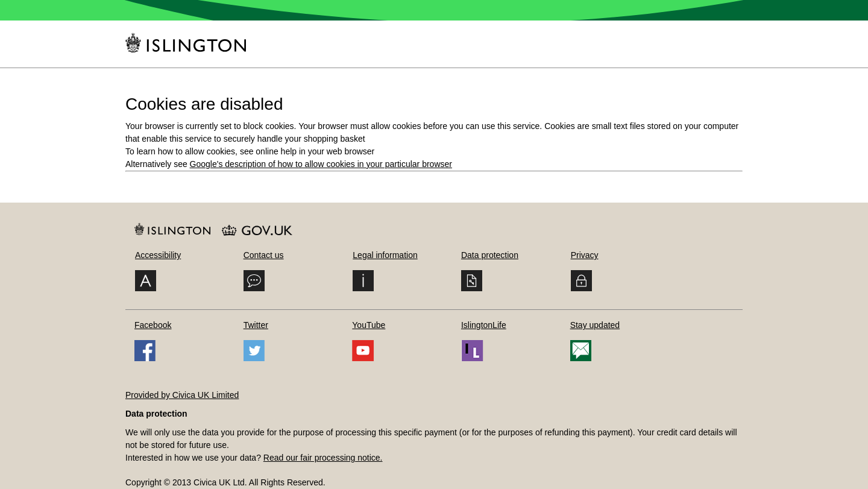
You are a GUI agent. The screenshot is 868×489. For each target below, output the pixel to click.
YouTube (369, 325)
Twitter (256, 325)
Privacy (585, 255)
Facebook (153, 325)
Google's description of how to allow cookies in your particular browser (321, 164)
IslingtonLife (484, 325)
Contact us (264, 255)
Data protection (490, 255)
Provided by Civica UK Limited (182, 395)
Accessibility (158, 255)
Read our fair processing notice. (323, 458)
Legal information (385, 255)
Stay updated (595, 325)
